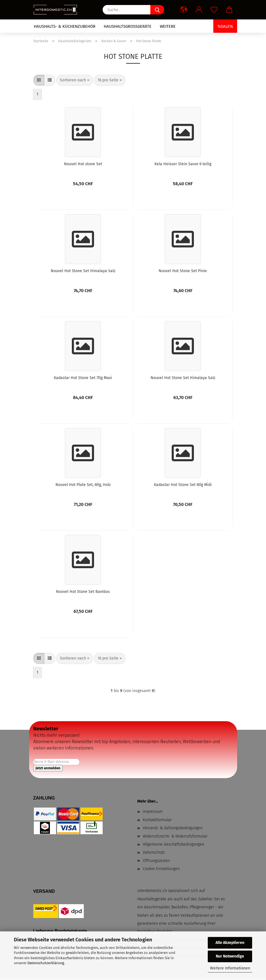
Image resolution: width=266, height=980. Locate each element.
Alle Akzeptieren (230, 943)
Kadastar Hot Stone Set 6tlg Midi (183, 485)
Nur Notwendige (230, 956)
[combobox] (75, 80)
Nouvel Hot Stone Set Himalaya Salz (83, 271)
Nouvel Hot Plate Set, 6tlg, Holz (83, 485)
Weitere (168, 26)
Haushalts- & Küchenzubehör (65, 26)
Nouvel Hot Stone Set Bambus (83, 592)
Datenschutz (154, 852)
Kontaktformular (157, 820)
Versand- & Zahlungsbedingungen (173, 828)
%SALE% (225, 26)
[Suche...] (157, 10)
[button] (184, 10)
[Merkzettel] (214, 10)
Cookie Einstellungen (161, 869)
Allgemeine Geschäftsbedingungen (173, 844)
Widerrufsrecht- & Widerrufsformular (175, 836)
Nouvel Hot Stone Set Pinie (183, 271)
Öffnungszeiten (156, 861)
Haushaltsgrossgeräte (128, 26)
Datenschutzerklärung (46, 963)
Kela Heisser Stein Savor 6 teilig (183, 164)
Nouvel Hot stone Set (83, 164)
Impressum (153, 812)
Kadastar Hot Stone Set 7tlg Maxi (83, 378)
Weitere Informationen (230, 968)
